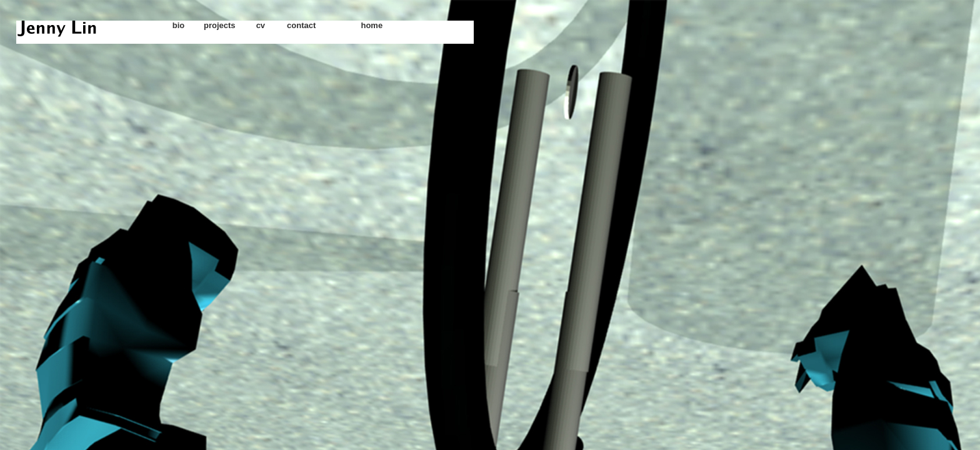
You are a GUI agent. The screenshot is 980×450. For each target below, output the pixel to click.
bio (179, 25)
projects (220, 25)
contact (301, 25)
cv (261, 25)
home (372, 25)
